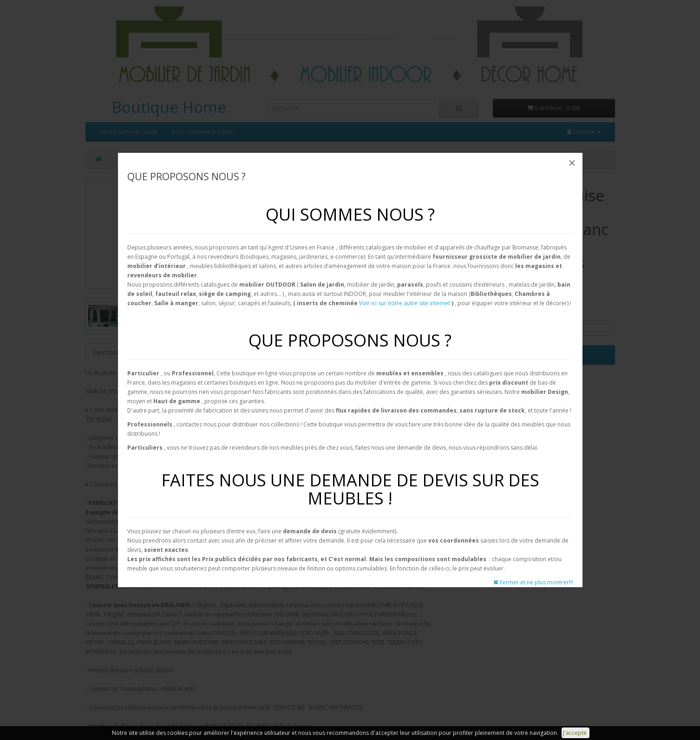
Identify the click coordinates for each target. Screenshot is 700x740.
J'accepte (576, 733)
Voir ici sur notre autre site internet (405, 303)
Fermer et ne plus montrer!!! (533, 582)
